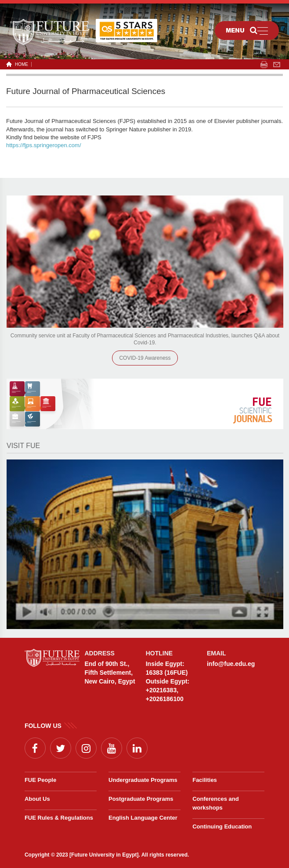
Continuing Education (222, 826)
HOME (20, 64)
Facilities (205, 780)
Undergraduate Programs (143, 780)
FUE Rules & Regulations (59, 818)
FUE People (40, 780)
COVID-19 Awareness (145, 358)
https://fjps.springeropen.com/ (44, 145)
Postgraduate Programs (141, 799)
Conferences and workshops (215, 803)
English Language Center (143, 818)
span (264, 65)
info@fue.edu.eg (231, 664)
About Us (37, 799)
